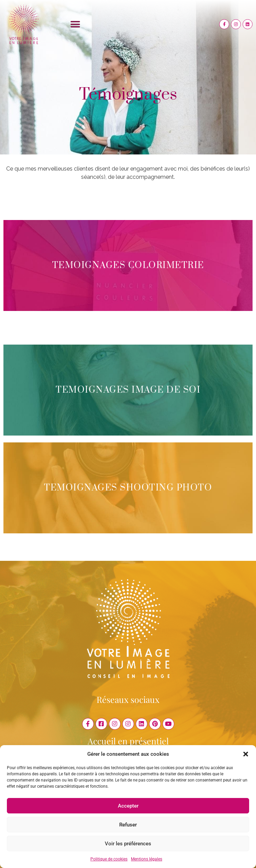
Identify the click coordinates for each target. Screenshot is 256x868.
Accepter (128, 806)
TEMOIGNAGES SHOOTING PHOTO (128, 488)
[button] (246, 754)
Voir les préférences (128, 844)
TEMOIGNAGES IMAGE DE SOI (128, 390)
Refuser (128, 825)
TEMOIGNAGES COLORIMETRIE (128, 265)
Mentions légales (147, 859)
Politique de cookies (109, 859)
